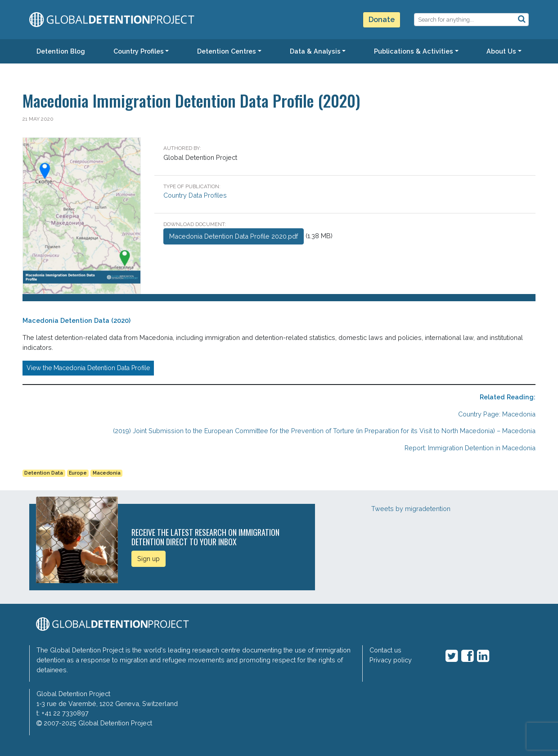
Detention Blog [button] (61, 51)
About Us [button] (501, 51)
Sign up (148, 559)
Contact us (385, 650)
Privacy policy (391, 660)
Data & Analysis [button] (315, 51)
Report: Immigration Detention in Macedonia (470, 448)
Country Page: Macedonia (497, 414)
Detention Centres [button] (227, 51)
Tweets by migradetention (411, 509)
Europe (78, 473)
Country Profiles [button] (139, 51)
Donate (382, 20)
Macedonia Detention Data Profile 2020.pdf (234, 236)
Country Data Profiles (195, 195)
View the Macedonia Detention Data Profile (88, 368)
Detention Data (44, 473)
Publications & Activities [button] (414, 51)
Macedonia (107, 473)
